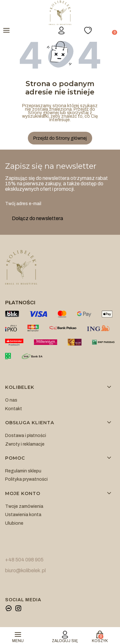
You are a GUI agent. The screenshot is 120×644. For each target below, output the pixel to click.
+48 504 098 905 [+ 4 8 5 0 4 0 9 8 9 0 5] (24, 560)
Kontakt (14, 409)
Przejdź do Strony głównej (60, 138)
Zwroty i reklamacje (25, 444)
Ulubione (14, 523)
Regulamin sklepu (23, 471)
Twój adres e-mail (23, 204)
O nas (11, 400)
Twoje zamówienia (24, 506)
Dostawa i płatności (26, 436)
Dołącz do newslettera (37, 218)
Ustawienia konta (23, 515)
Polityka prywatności (26, 479)
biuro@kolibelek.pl (25, 570)
